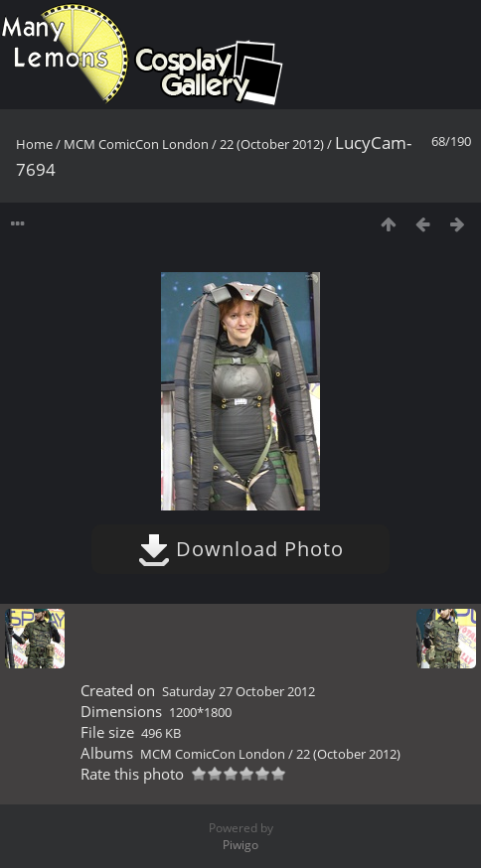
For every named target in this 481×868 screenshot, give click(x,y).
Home (34, 144)
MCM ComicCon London (136, 144)
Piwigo (240, 845)
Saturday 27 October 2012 (239, 691)
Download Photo (241, 549)
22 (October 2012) (272, 144)
